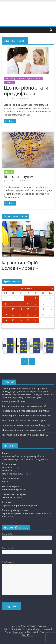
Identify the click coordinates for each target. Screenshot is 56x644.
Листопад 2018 (28, 288)
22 (28, 315)
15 (28, 309)
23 (35, 315)
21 (20, 315)
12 (6, 309)
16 (35, 309)
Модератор (25, 98)
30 (35, 320)
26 (6, 320)
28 (20, 320)
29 (28, 320)
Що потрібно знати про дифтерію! (26, 91)
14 (20, 309)
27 (13, 320)
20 (13, 315)
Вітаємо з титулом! (19, 177)
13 (13, 309)
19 (6, 315)
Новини (9, 172)
